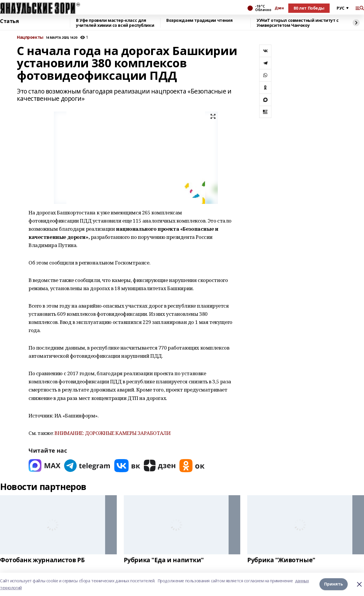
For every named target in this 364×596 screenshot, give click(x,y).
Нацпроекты (30, 37)
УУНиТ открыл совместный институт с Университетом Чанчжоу (298, 23)
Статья (9, 21)
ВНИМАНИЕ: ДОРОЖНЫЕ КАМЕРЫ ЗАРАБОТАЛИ (112, 433)
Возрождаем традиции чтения (199, 21)
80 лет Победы (309, 8)
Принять (334, 584)
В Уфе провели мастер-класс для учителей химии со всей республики (115, 23)
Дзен (279, 8)
